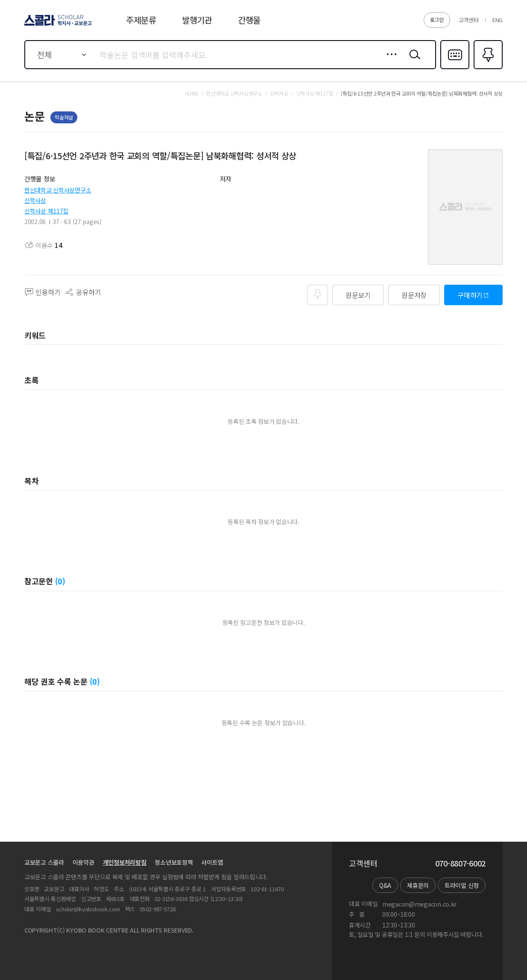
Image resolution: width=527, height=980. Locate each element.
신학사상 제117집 (46, 211)
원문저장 (414, 295)
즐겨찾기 (487, 68)
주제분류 (141, 20)
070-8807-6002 (460, 863)
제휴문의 (418, 885)
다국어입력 (455, 68)
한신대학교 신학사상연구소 (58, 190)
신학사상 (35, 200)
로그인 (437, 19)
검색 (413, 61)
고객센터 (469, 20)
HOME (192, 93)
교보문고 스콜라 (44, 862)
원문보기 (358, 295)
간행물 (249, 20)
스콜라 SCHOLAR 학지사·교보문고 (57, 25)
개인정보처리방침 (125, 862)
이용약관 (83, 862)
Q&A (385, 885)
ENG (498, 20)
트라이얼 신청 (462, 885)
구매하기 (470, 295)
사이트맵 (212, 862)
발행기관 (197, 20)
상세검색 (389, 61)
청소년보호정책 (174, 862)
